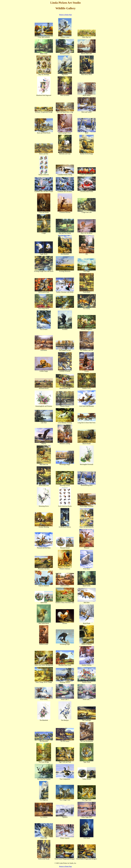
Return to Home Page (65, 15)
